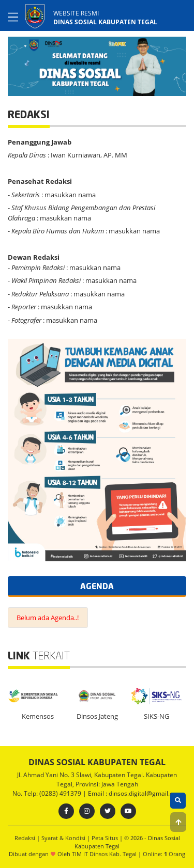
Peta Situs (106, 838)
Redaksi (26, 838)
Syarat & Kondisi (64, 838)
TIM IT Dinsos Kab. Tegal (104, 854)
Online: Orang (164, 854)
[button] (178, 822)
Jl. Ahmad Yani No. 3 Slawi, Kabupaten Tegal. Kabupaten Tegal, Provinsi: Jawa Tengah (97, 779)
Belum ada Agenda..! (48, 618)
